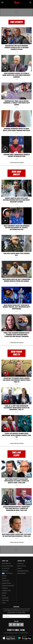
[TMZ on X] (14, 625)
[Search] (31, 2)
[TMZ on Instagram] (22, 625)
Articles (4, 578)
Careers (20, 568)
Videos (4, 603)
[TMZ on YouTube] (18, 625)
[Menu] (2, 2)
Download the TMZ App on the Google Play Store (25, 638)
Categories (5, 588)
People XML (5, 598)
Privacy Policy (11, 612)
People (4, 595)
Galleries (4, 593)
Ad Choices (5, 571)
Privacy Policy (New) (8, 566)
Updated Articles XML (8, 586)
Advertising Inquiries (23, 571)
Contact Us (21, 563)
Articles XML (6, 581)
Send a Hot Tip (22, 566)
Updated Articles (7, 583)
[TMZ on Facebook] (10, 625)
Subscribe (28, 616)
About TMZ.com (6, 563)
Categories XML (6, 591)
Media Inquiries (22, 573)
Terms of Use (6, 568)
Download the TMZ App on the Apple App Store (9, 638)
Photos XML (5, 600)
